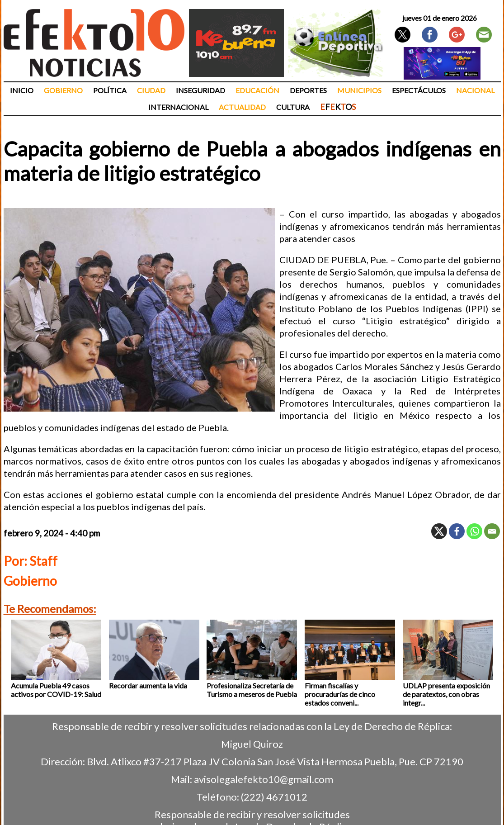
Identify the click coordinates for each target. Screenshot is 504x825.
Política (110, 90)
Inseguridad (200, 90)
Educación (257, 90)
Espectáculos (419, 90)
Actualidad (242, 107)
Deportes (308, 90)
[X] (439, 531)
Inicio (22, 90)
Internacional (178, 107)
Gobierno (63, 90)
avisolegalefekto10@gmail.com (264, 779)
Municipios (359, 90)
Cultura (293, 107)
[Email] (492, 531)
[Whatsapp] (474, 531)
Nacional (475, 90)
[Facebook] (457, 531)
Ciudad (151, 90)
